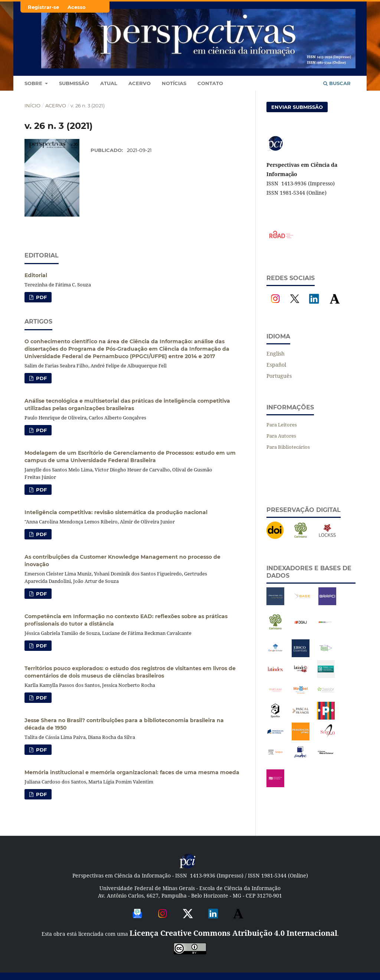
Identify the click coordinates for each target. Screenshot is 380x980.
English (276, 353)
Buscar (337, 83)
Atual (109, 83)
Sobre (34, 83)
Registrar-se (43, 7)
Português (279, 376)
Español (276, 365)
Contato (210, 83)
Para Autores (281, 436)
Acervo (140, 83)
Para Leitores (282, 425)
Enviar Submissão (297, 107)
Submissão (74, 83)
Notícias (174, 83)
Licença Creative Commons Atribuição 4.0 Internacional (233, 933)
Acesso (77, 7)
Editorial (36, 275)
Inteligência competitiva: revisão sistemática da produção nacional (116, 512)
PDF (41, 297)
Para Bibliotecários (288, 447)
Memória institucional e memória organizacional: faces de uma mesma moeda (132, 772)
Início (32, 106)
